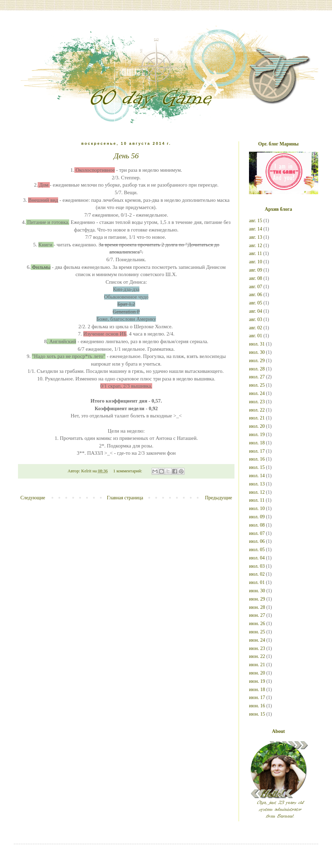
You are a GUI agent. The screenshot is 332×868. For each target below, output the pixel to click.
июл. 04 (257, 558)
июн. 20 (257, 673)
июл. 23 (257, 402)
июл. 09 (257, 517)
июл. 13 (257, 484)
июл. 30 (257, 352)
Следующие (33, 498)
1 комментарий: (128, 471)
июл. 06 (257, 541)
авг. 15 (256, 221)
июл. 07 (257, 533)
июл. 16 (257, 459)
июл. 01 (257, 582)
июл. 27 (257, 377)
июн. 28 (257, 607)
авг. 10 (256, 262)
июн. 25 (257, 632)
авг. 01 (256, 336)
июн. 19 (257, 681)
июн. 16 (257, 706)
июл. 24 (257, 393)
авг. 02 (256, 328)
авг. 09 (256, 270)
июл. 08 (257, 525)
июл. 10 (257, 508)
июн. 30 (257, 591)
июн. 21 (257, 665)
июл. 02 (257, 574)
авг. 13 (256, 237)
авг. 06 (256, 295)
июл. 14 (257, 476)
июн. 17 (257, 697)
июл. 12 (257, 492)
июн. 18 (257, 690)
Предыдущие (219, 498)
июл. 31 (257, 344)
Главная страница (125, 498)
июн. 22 (257, 656)
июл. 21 (257, 418)
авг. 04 (256, 311)
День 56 (126, 156)
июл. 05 (257, 550)
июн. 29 (257, 599)
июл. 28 (257, 369)
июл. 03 (257, 566)
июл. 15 (257, 467)
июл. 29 (257, 361)
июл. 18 (257, 443)
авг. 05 (256, 303)
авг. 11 (255, 253)
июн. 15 (257, 714)
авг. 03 (256, 319)
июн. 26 (257, 624)
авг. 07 (256, 287)
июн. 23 (257, 648)
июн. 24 (257, 640)
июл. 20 (257, 426)
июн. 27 (257, 615)
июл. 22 (257, 410)
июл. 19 (257, 435)
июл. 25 (257, 385)
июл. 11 (257, 500)
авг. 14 (256, 229)
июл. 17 (257, 451)
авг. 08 (256, 278)
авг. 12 (256, 246)
